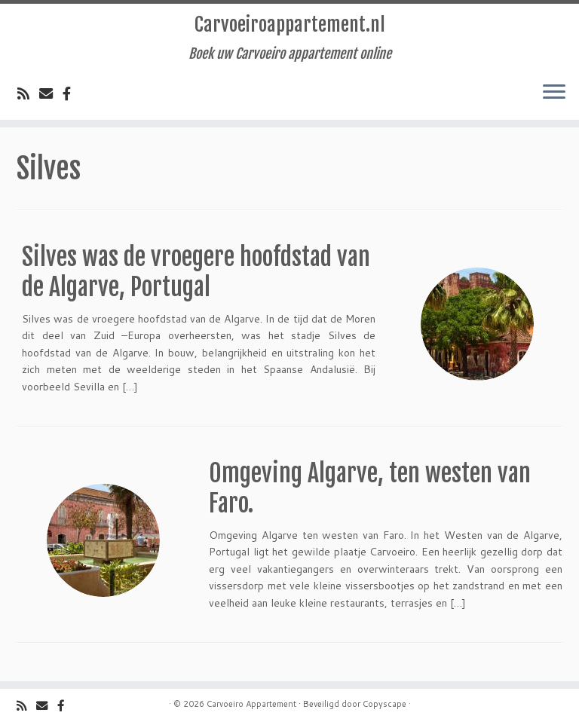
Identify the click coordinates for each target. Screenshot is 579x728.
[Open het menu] (554, 93)
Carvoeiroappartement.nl (290, 24)
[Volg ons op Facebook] (72, 93)
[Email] (51, 93)
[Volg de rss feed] (28, 93)
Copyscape (384, 704)
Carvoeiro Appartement (251, 704)
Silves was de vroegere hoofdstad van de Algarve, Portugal (196, 272)
